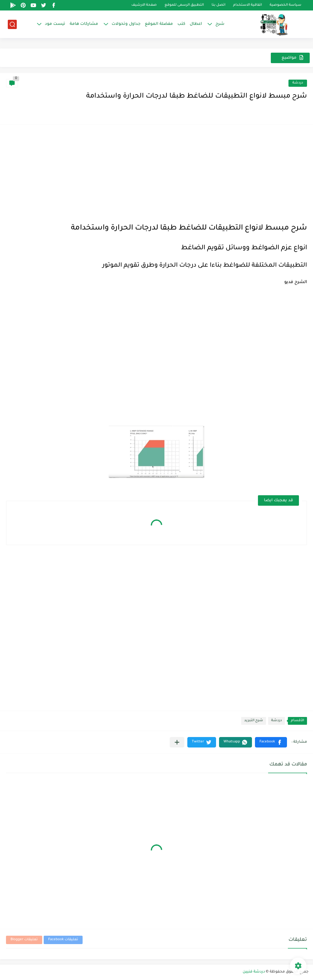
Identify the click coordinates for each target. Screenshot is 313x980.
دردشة (298, 83)
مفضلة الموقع (159, 24)
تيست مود (55, 24)
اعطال (196, 24)
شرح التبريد (254, 721)
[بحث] (12, 24)
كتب (181, 24)
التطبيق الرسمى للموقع (184, 5)
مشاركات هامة (84, 24)
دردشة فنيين (254, 972)
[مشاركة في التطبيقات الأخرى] (177, 742)
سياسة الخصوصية (285, 5)
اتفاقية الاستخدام (247, 5)
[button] (271, 742)
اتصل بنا (218, 5)
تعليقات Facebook (63, 940)
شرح (220, 24)
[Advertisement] (156, 173)
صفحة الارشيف (144, 5)
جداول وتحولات (126, 24)
